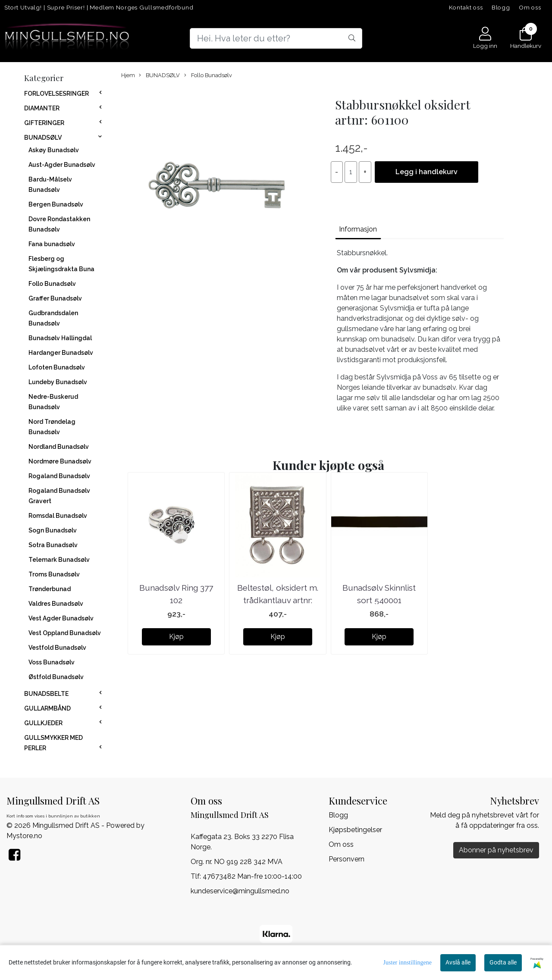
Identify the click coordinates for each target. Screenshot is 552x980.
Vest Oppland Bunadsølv (65, 633)
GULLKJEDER (43, 723)
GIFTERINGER (44, 123)
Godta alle (503, 962)
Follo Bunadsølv (52, 284)
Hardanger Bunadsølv (61, 353)
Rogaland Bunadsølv (59, 476)
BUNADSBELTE (46, 694)
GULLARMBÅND (47, 708)
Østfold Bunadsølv (56, 677)
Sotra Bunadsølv (53, 545)
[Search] (276, 38)
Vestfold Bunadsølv (57, 648)
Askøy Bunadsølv (54, 150)
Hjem (128, 75)
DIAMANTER (42, 108)
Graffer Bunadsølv (55, 298)
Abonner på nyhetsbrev (496, 850)
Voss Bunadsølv (52, 662)
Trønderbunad (50, 589)
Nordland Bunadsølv (59, 447)
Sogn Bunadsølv (53, 530)
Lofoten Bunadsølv (57, 367)
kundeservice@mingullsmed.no (240, 891)
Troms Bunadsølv (54, 574)
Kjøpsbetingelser (355, 830)
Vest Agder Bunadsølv (61, 618)
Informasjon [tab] (358, 229)
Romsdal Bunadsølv (58, 516)
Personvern (347, 859)
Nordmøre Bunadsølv (60, 461)
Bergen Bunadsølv (56, 204)
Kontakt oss (466, 7)
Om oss (530, 7)
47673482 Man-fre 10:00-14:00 (252, 876)
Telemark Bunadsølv (59, 560)
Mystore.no (24, 836)
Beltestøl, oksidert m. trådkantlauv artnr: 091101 (278, 600)
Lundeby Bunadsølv (58, 382)
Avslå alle (458, 962)
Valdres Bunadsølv (56, 604)
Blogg (501, 7)
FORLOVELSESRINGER (56, 94)
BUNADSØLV (43, 138)
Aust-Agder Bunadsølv (62, 165)
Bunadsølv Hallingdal (60, 338)
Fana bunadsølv (52, 244)
